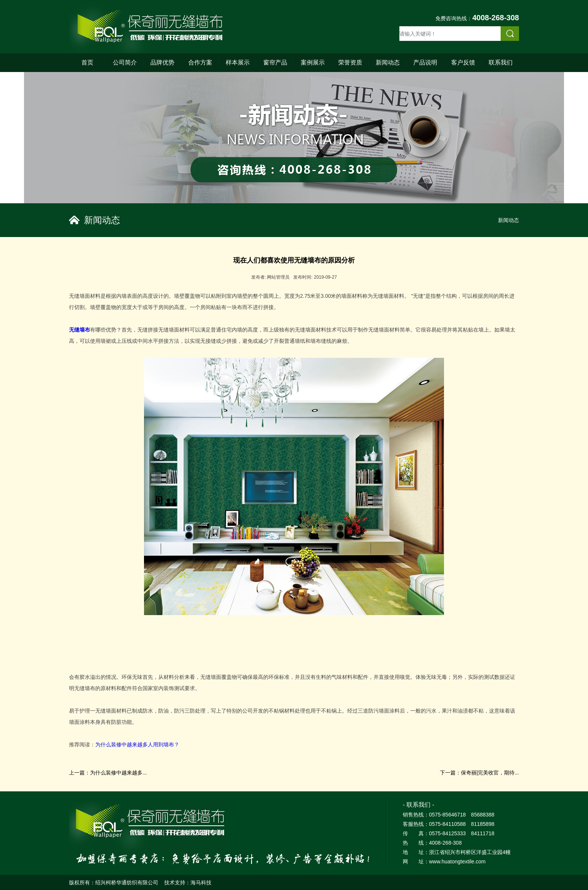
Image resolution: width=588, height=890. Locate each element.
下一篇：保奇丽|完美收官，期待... (479, 773)
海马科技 (201, 882)
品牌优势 (162, 62)
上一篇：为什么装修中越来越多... (108, 773)
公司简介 (125, 62)
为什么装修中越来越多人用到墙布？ (137, 744)
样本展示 (238, 62)
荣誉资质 (350, 62)
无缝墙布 (79, 330)
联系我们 (501, 62)
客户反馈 (463, 62)
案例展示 (313, 62)
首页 (87, 62)
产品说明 (425, 62)
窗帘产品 (275, 62)
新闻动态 (388, 62)
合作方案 (200, 62)
